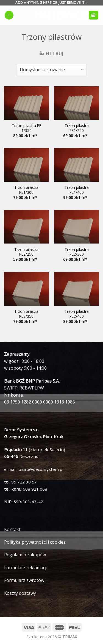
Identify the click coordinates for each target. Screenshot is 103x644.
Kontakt (12, 529)
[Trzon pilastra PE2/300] (76, 227)
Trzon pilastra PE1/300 (26, 190)
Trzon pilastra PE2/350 (26, 314)
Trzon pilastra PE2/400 (77, 314)
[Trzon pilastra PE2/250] (27, 227)
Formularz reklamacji (26, 568)
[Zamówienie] (51, 70)
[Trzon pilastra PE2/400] (76, 289)
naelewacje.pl (52, 15)
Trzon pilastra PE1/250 (77, 128)
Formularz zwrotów (24, 580)
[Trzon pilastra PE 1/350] (27, 103)
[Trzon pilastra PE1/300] (27, 165)
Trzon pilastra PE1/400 (77, 190)
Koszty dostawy (20, 593)
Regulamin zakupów (25, 555)
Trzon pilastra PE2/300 (77, 252)
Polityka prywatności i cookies (35, 542)
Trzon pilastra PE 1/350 (27, 128)
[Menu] (9, 15)
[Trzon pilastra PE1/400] (76, 165)
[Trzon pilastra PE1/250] (76, 103)
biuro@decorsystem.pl (41, 469)
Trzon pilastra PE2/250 (26, 252)
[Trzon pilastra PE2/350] (27, 289)
